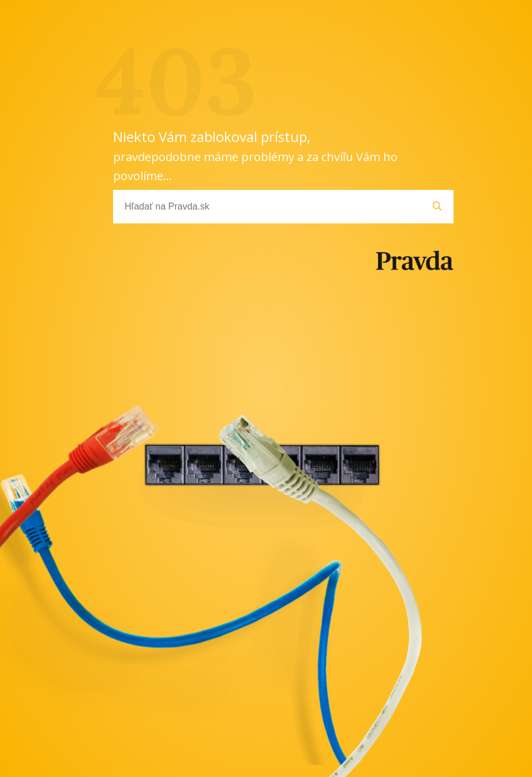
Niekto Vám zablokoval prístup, (255, 155)
